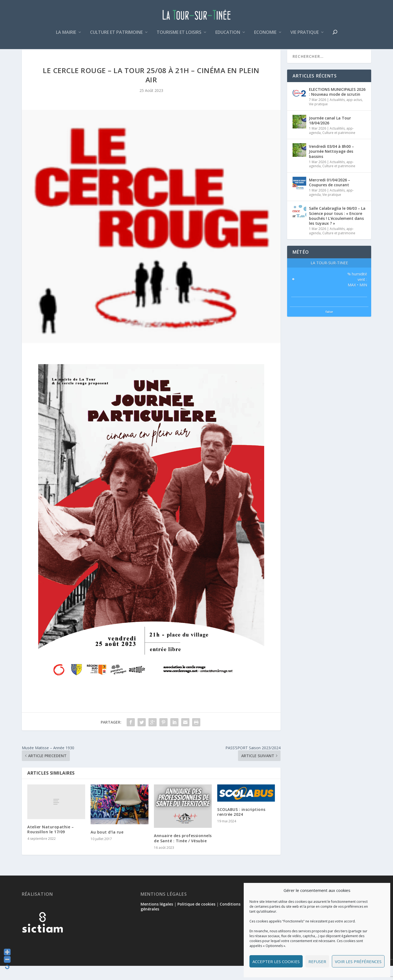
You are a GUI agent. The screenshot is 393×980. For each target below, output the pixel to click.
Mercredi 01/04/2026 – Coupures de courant (330, 197)
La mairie (66, 36)
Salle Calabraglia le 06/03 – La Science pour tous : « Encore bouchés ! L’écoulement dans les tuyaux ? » (337, 230)
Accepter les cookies (276, 961)
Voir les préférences (358, 961)
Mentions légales (157, 918)
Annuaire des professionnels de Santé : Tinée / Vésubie (183, 852)
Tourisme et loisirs (179, 36)
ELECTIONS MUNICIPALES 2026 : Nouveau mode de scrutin (337, 106)
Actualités (337, 114)
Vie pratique (305, 36)
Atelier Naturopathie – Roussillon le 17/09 (50, 843)
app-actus (354, 114)
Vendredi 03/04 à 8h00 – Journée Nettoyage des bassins (331, 165)
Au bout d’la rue (107, 846)
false (329, 326)
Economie (265, 36)
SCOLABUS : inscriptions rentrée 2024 (241, 826)
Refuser (317, 961)
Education (228, 36)
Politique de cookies (196, 918)
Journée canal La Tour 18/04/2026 (330, 135)
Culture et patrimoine (116, 36)
